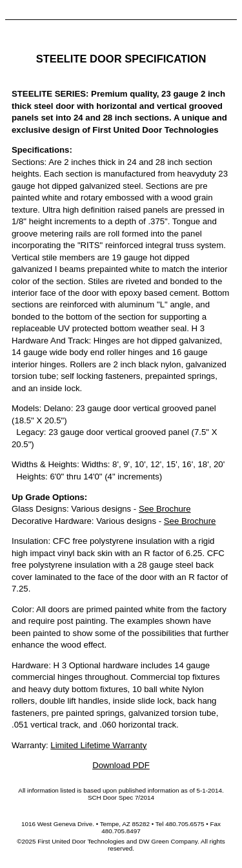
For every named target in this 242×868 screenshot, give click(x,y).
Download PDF (121, 765)
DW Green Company (168, 841)
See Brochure (165, 509)
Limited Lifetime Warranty (98, 745)
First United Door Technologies (81, 841)
